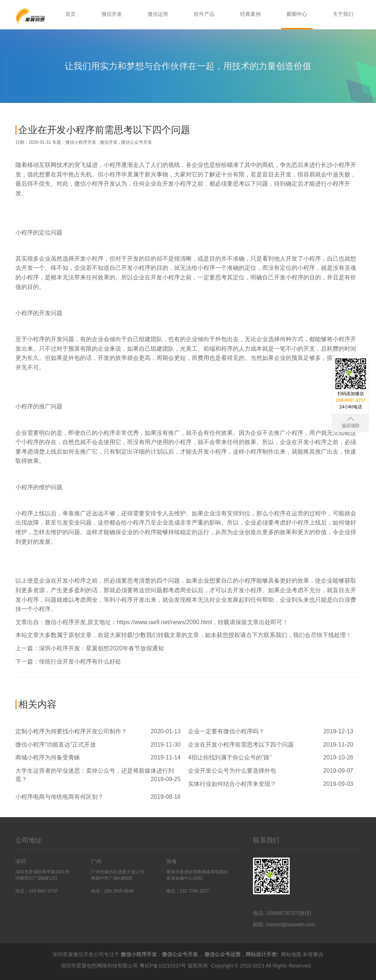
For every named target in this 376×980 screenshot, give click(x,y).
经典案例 (250, 14)
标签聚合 (313, 954)
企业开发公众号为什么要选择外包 (232, 771)
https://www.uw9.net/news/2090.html (164, 622)
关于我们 (343, 14)
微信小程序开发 (81, 142)
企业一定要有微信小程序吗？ (226, 731)
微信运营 (158, 14)
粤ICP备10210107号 (163, 965)
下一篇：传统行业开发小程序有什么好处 (68, 661)
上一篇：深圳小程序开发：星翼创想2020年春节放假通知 (90, 648)
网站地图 (291, 954)
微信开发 (112, 14)
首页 (70, 14)
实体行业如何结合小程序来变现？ (232, 784)
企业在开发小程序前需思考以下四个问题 (241, 745)
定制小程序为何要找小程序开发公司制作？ (71, 731)
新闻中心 (297, 14)
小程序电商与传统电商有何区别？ (59, 797)
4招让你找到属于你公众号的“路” (230, 757)
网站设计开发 (261, 954)
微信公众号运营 (223, 954)
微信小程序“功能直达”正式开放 (56, 745)
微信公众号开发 (137, 142)
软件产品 (204, 14)
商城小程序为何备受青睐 (48, 757)
